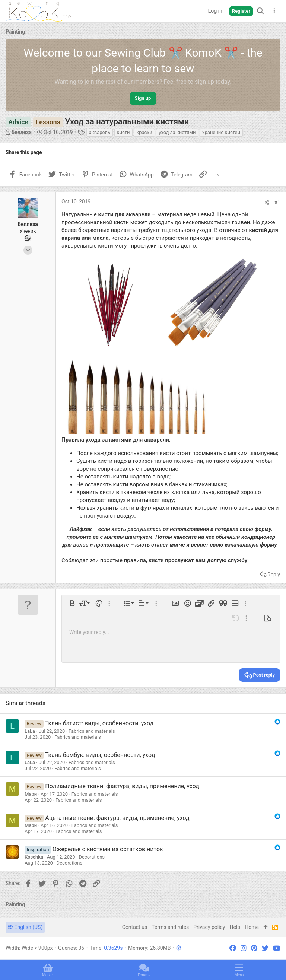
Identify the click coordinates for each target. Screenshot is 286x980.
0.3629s (113, 948)
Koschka (34, 857)
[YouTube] (277, 948)
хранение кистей (221, 132)
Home (252, 927)
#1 (278, 203)
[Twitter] (265, 948)
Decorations (92, 857)
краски (144, 132)
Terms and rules (170, 927)
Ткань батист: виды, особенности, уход (99, 723)
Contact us (135, 927)
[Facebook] (233, 948)
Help (235, 927)
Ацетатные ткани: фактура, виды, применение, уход (117, 818)
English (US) (25, 927)
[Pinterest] (254, 948)
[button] (72, 603)
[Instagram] (244, 948)
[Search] (260, 11)
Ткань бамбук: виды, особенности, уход (100, 755)
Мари (31, 794)
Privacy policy (209, 927)
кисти (123, 132)
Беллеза (21, 132)
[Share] (267, 203)
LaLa (30, 731)
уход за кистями (177, 132)
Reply (274, 575)
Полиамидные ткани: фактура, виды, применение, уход (122, 786)
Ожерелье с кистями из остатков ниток (108, 849)
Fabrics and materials (92, 731)
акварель (100, 132)
